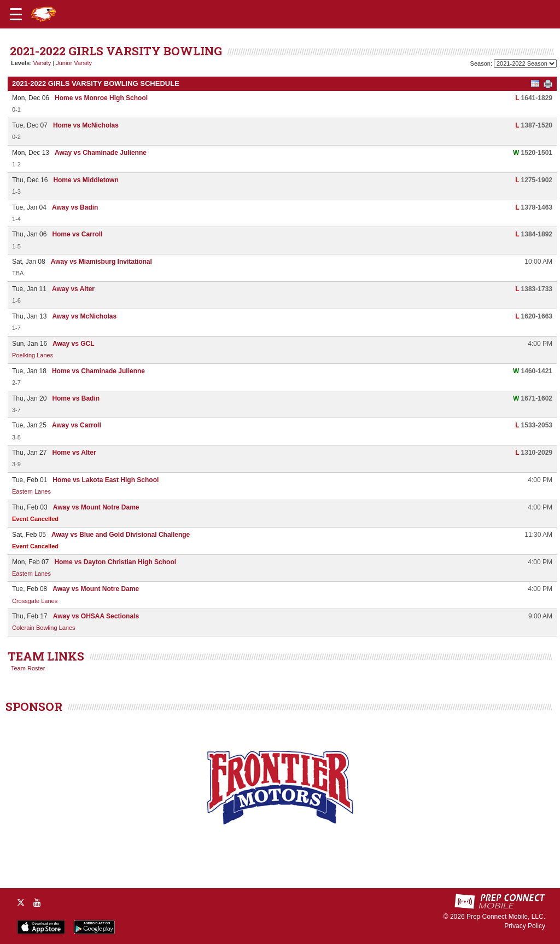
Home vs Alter (74, 453)
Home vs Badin (76, 398)
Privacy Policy (525, 926)
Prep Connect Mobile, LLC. (506, 917)
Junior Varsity (74, 63)
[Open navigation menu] (16, 14)
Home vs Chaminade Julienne (98, 371)
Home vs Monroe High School (101, 98)
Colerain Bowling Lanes (44, 628)
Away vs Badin (75, 207)
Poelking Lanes (33, 355)
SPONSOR (34, 706)
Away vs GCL (73, 344)
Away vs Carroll (77, 425)
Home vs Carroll (77, 234)
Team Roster (28, 668)
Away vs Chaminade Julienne (101, 153)
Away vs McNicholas (84, 316)
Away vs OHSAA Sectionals (96, 616)
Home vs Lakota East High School (106, 480)
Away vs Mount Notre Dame (96, 507)
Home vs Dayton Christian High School (115, 562)
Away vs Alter (73, 289)
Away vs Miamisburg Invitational (101, 262)
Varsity (42, 63)
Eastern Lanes (31, 491)
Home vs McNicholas (86, 125)
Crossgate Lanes (35, 601)
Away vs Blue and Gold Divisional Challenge (121, 535)
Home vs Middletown (86, 180)
